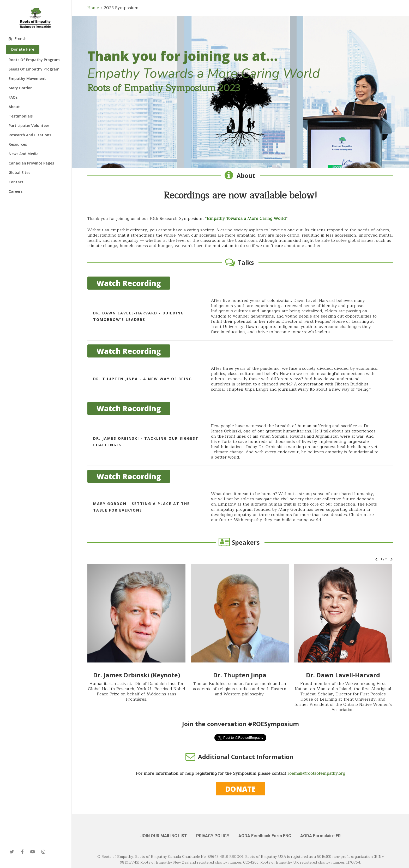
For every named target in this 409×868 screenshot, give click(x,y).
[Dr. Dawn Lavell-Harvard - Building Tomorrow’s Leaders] (240, 316)
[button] (136, 613)
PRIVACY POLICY (213, 836)
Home (93, 8)
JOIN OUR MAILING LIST (164, 836)
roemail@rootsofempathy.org (316, 773)
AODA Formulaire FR (320, 836)
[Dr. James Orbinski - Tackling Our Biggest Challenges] (240, 442)
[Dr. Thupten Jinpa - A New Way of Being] (240, 379)
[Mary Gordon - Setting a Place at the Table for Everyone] (240, 507)
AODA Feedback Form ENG (265, 836)
